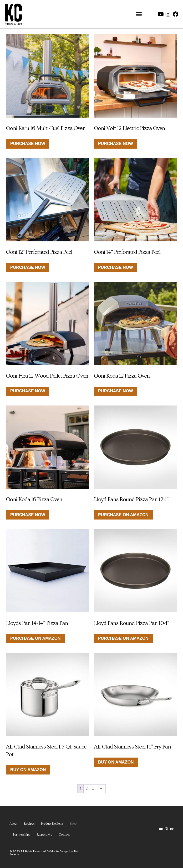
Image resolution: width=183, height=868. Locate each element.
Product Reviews (52, 824)
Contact (64, 835)
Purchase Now (28, 144)
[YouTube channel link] (161, 829)
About (13, 824)
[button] (139, 14)
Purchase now (28, 391)
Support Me (44, 835)
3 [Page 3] (93, 789)
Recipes (29, 824)
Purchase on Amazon (123, 515)
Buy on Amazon (28, 770)
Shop (73, 824)
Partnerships (21, 835)
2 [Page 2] (87, 789)
